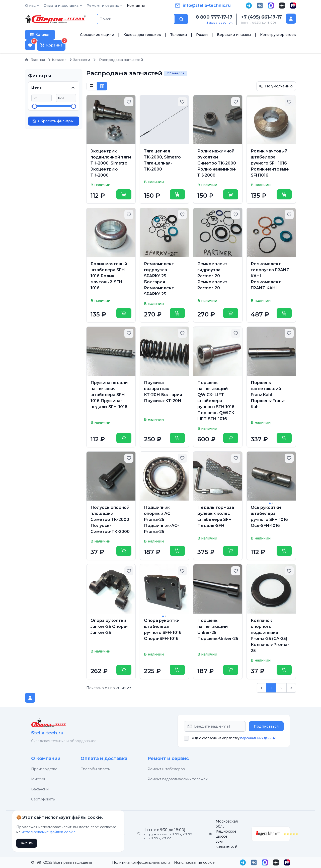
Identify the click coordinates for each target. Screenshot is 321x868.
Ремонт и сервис (168, 758)
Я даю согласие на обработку (234, 738)
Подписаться (266, 726)
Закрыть (27, 843)
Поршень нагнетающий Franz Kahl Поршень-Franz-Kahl (268, 395)
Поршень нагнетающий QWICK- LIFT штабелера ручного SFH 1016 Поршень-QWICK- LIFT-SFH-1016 (216, 401)
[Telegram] (249, 6)
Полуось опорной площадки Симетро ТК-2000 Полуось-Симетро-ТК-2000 (110, 520)
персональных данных (258, 738)
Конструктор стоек (278, 35)
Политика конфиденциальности (141, 862)
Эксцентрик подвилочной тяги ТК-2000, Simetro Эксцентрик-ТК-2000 (111, 163)
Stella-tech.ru (47, 733)
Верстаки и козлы (234, 35)
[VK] (260, 6)
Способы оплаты (96, 769)
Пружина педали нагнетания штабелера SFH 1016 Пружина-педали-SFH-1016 (109, 395)
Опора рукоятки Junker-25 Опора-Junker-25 (109, 627)
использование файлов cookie (49, 832)
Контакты (136, 6)
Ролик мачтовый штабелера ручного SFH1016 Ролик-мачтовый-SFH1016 (270, 163)
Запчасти (80, 60)
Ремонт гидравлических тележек (178, 779)
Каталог (57, 60)
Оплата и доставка (104, 758)
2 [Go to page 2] (281, 688)
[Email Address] (215, 726)
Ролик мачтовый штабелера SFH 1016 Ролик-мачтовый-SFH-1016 (109, 276)
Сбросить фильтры (53, 121)
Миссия (38, 779)
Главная (35, 60)
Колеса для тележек (142, 35)
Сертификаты (43, 799)
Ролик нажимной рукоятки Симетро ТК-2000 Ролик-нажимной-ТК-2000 (217, 163)
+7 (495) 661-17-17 (261, 17)
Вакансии (40, 789)
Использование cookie (194, 862)
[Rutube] (293, 6)
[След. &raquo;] (291, 688)
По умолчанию (276, 86)
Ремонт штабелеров (166, 769)
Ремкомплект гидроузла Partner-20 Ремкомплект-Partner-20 (213, 276)
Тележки (179, 35)
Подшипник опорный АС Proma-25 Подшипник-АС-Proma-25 (161, 520)
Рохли (202, 35)
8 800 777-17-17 (214, 17)
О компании (46, 758)
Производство (44, 769)
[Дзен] (282, 6)
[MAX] (271, 6)
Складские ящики (97, 35)
